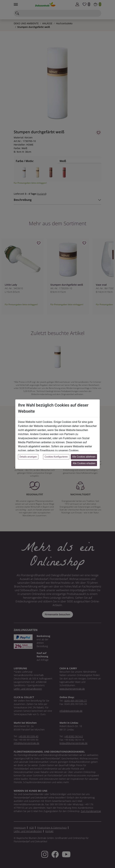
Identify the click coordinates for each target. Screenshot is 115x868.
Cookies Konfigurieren (56, 457)
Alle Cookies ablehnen (84, 457)
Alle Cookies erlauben (84, 463)
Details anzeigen (28, 457)
